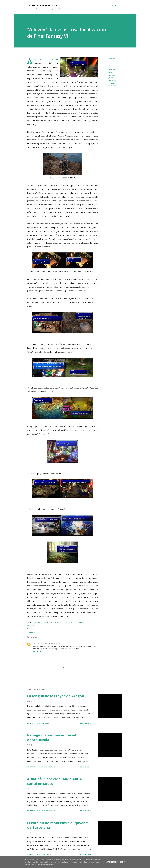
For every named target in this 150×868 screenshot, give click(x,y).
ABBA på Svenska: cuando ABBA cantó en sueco (54, 781)
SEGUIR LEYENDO (85, 723)
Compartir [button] (112, 59)
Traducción (112, 83)
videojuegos (112, 86)
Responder (37, 652)
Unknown (36, 644)
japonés (111, 78)
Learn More (112, 862)
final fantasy (112, 75)
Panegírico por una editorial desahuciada (52, 737)
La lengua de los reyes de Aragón (56, 696)
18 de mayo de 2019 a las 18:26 (51, 644)
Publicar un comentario (46, 767)
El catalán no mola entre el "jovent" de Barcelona (58, 825)
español (111, 72)
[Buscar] (114, 5)
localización (112, 80)
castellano (112, 70)
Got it (122, 862)
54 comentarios (43, 723)
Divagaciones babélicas (42, 5)
